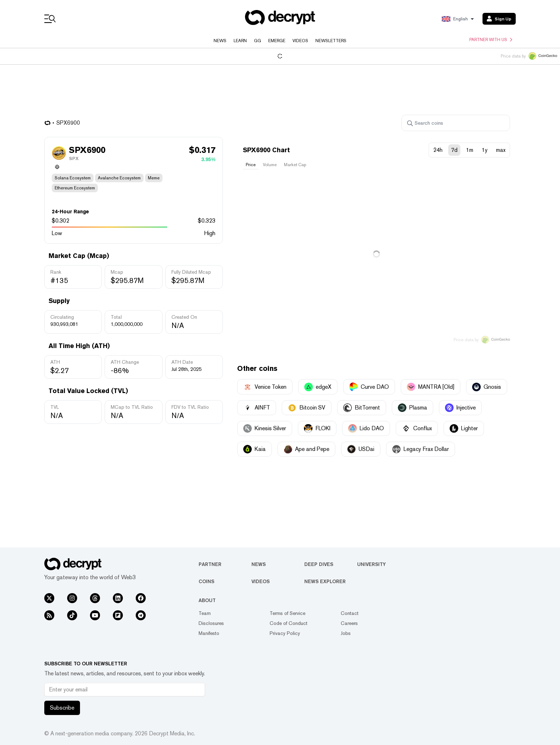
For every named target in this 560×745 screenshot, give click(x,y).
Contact (350, 613)
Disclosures (211, 623)
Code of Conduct (289, 623)
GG (257, 41)
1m (470, 150)
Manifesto (209, 633)
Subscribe (62, 708)
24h (438, 150)
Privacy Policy (285, 633)
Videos (300, 41)
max (501, 150)
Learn (240, 41)
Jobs (346, 633)
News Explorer (325, 581)
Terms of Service (287, 613)
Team (205, 613)
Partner (210, 564)
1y (485, 150)
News (220, 41)
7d (454, 150)
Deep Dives (319, 564)
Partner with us (491, 40)
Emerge (277, 41)
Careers (349, 623)
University (371, 564)
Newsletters (331, 41)
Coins (206, 581)
